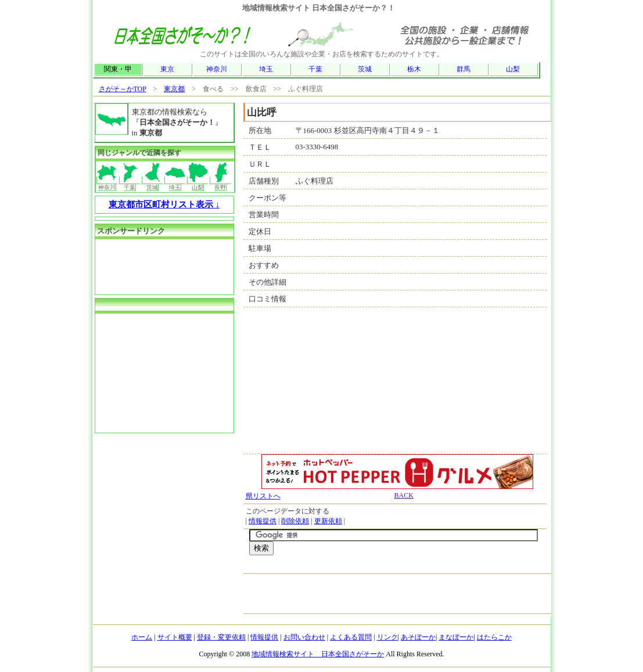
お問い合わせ (304, 637)
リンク (387, 637)
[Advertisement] (385, 567)
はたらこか (494, 637)
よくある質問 (351, 637)
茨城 (365, 69)
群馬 (464, 69)
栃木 (414, 69)
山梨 (513, 69)
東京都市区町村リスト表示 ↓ (164, 204)
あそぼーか (418, 637)
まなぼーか (456, 637)
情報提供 (263, 521)
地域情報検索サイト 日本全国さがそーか (318, 654)
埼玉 (266, 69)
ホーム (142, 637)
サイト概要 (175, 637)
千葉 (315, 69)
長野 (220, 184)
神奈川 (217, 69)
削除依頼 (295, 521)
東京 (167, 69)
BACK (404, 495)
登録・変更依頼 (221, 637)
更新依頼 (328, 521)
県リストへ (263, 496)
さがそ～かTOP (123, 89)
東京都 (174, 89)
